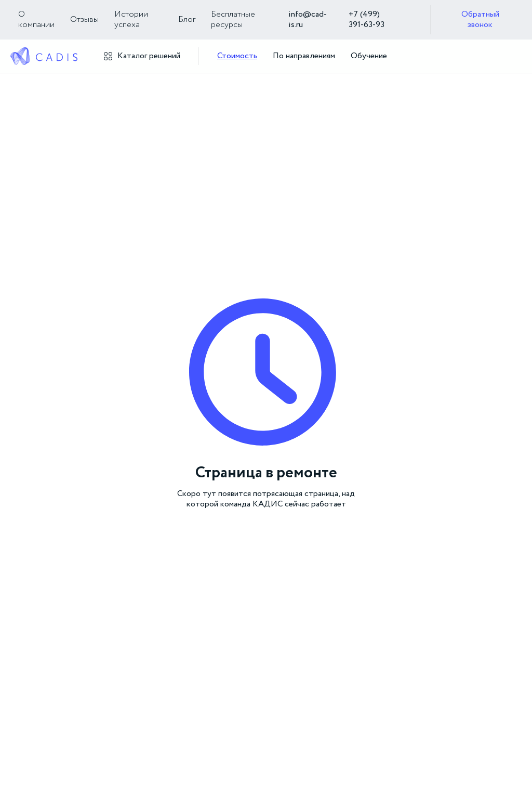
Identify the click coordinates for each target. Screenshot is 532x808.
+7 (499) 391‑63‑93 (367, 20)
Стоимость (237, 56)
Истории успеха (131, 20)
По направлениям (304, 56)
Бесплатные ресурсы (233, 20)
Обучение (369, 56)
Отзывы (84, 20)
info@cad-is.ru (308, 20)
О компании (36, 20)
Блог (187, 20)
